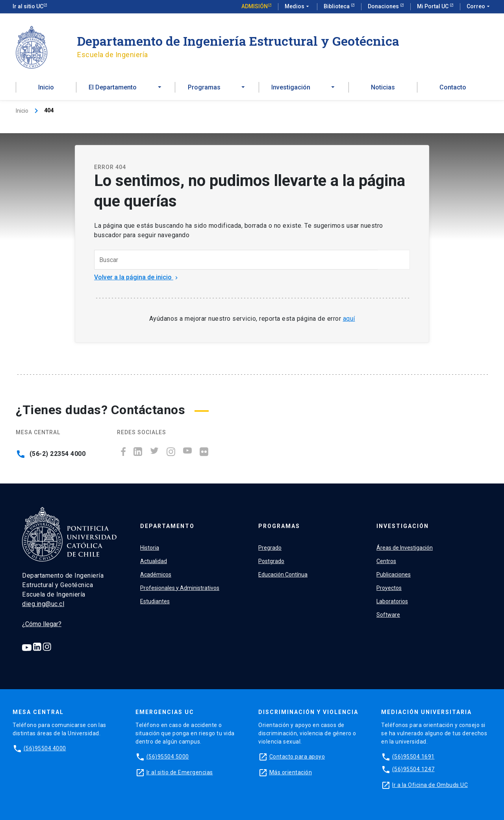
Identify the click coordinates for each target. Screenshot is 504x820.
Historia (150, 548)
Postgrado (271, 561)
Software (388, 615)
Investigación (403, 526)
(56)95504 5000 (168, 757)
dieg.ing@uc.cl (43, 604)
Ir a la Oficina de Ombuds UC (430, 785)
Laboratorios (392, 601)
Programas (279, 526)
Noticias (383, 87)
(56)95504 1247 (413, 769)
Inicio (46, 87)
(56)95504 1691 (413, 757)
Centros (386, 561)
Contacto (453, 87)
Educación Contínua (283, 575)
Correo (479, 7)
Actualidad (154, 561)
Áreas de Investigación (405, 548)
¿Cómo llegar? (42, 624)
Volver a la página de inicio (137, 277)
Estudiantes (155, 601)
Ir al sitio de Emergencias (180, 772)
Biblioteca (337, 6)
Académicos (156, 575)
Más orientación (291, 772)
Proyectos (389, 588)
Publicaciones (394, 575)
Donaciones (384, 6)
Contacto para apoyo (297, 757)
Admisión (255, 6)
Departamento (167, 526)
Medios (298, 7)
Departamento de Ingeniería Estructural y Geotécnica (238, 41)
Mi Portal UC (433, 6)
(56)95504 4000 (45, 748)
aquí (349, 319)
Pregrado (270, 548)
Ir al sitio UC (28, 6)
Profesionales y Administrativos (180, 588)
